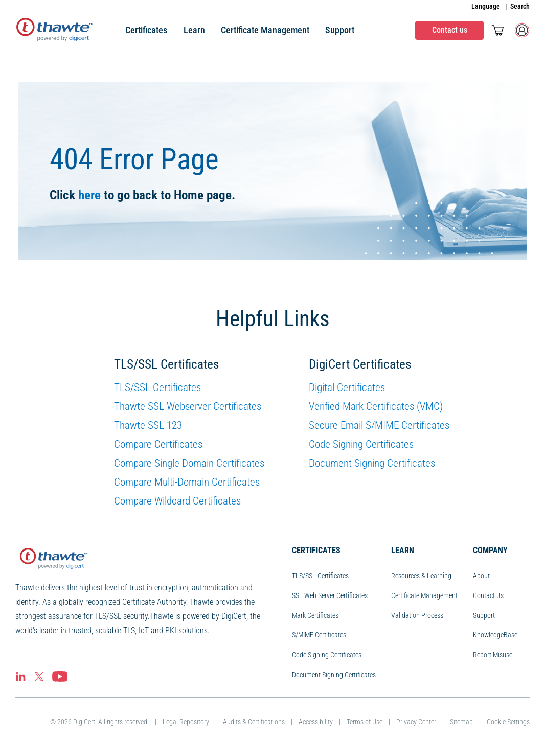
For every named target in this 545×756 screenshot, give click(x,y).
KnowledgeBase (495, 635)
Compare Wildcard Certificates (177, 501)
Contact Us (488, 595)
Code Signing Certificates (361, 444)
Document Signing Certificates (372, 463)
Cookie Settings (508, 722)
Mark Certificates (315, 615)
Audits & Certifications (254, 722)
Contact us (450, 30)
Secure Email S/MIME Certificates (379, 425)
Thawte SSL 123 (148, 425)
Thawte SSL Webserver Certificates (188, 406)
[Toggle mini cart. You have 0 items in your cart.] (498, 30)
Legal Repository (186, 722)
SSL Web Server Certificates (330, 595)
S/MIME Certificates (319, 635)
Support (484, 615)
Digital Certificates (347, 387)
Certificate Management (424, 595)
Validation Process (417, 615)
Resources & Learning (421, 576)
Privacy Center (416, 722)
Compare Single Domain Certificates (189, 463)
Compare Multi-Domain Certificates (187, 482)
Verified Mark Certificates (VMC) (376, 406)
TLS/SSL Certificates (157, 387)
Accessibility (316, 722)
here (89, 195)
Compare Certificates (158, 444)
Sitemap (461, 722)
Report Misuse (493, 655)
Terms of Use (365, 722)
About (481, 576)
